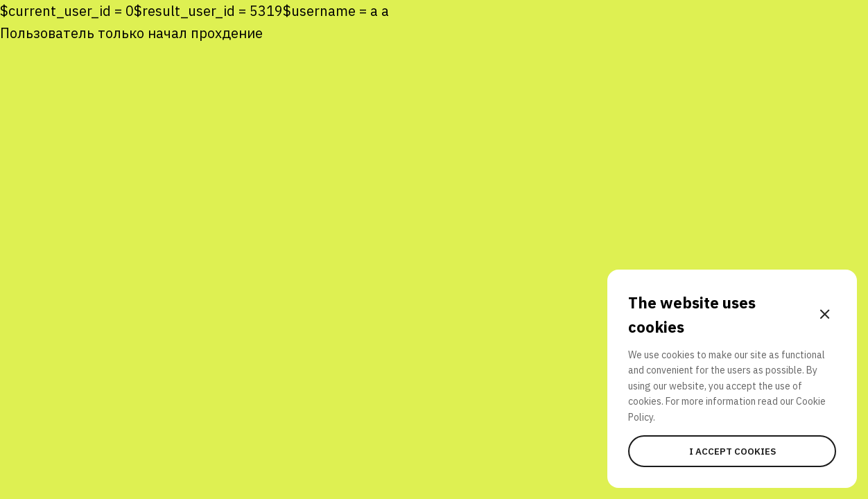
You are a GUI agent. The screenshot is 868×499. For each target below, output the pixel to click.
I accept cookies (732, 451)
